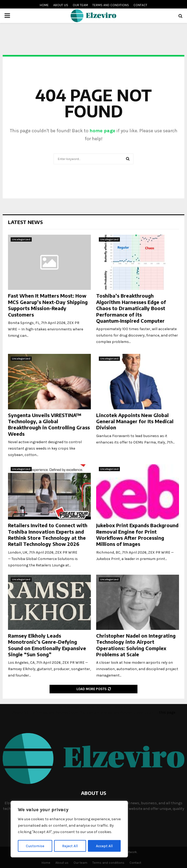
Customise (35, 846)
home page (102, 131)
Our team (80, 5)
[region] (69, 829)
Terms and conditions (111, 5)
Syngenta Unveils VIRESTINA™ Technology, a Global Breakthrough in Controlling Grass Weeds (49, 424)
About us (61, 5)
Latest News (25, 222)
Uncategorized (21, 239)
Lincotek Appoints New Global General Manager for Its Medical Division (135, 421)
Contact (140, 5)
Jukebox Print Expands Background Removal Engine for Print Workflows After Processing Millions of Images (137, 535)
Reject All (70, 846)
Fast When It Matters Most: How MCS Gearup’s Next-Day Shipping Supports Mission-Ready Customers (48, 305)
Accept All (104, 846)
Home (44, 5)
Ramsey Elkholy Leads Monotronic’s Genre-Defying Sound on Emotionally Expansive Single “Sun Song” (47, 645)
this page (167, 712)
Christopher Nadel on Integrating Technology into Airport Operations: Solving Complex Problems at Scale (136, 645)
